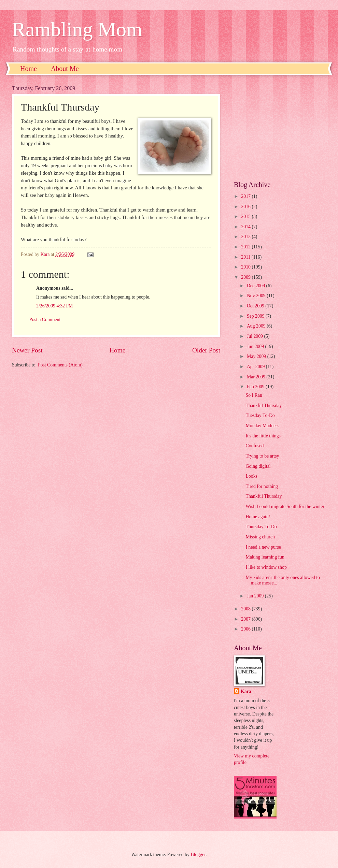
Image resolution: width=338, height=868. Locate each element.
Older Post (206, 350)
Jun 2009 (256, 346)
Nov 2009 (257, 296)
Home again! (258, 517)
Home (29, 69)
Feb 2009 (256, 387)
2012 (246, 247)
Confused (255, 446)
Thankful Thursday (264, 406)
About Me (65, 69)
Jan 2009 (256, 596)
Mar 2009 (257, 377)
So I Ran (254, 395)
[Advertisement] (280, 128)
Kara (246, 691)
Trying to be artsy (262, 456)
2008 (246, 609)
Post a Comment (45, 320)
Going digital (258, 466)
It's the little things (263, 436)
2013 (246, 237)
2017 (246, 196)
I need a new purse (263, 547)
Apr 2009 (256, 367)
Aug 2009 (257, 326)
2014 (246, 227)
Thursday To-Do (261, 527)
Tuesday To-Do (260, 415)
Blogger (198, 855)
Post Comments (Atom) (60, 365)
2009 (246, 277)
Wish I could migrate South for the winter (285, 507)
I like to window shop (266, 567)
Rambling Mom (77, 29)
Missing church (260, 537)
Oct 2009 (256, 306)
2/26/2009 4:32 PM (54, 306)
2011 (246, 257)
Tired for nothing (262, 486)
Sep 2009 (256, 316)
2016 (246, 207)
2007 (246, 619)
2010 (246, 267)
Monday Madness (262, 426)
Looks (251, 476)
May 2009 (257, 356)
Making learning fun (265, 557)
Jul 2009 (256, 336)
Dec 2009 (257, 286)
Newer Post (27, 350)
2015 (246, 216)
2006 (246, 629)
